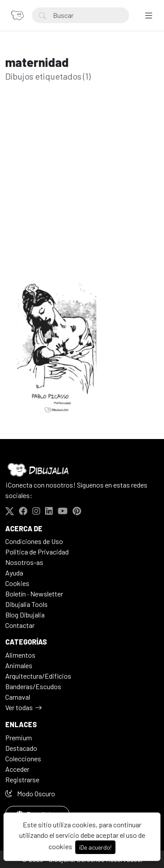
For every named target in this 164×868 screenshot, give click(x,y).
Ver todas (19, 707)
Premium (19, 737)
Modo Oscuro (30, 793)
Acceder (17, 769)
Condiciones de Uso (34, 541)
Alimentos (20, 655)
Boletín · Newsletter (34, 594)
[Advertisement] (82, 193)
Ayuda (14, 573)
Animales (19, 665)
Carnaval (18, 697)
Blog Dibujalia (25, 615)
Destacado (21, 748)
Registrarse (22, 779)
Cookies (17, 583)
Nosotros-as (24, 562)
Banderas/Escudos (33, 686)
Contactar (20, 625)
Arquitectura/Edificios (38, 676)
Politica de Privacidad (37, 552)
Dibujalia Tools (26, 604)
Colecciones (23, 758)
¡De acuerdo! (95, 847)
